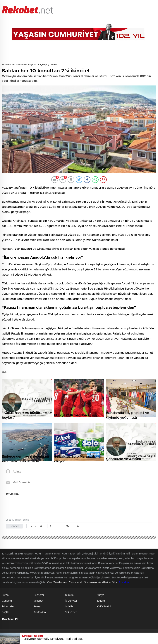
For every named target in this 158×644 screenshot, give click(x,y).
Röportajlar (8, 607)
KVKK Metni (104, 607)
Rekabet (38, 601)
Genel (54, 65)
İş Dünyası (71, 601)
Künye (100, 595)
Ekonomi (39, 595)
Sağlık (5, 612)
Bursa (5, 595)
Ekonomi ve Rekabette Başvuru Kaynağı (24, 65)
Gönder (14, 526)
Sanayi (37, 607)
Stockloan (124, 582)
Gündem (7, 601)
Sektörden (40, 612)
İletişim (101, 601)
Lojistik (69, 607)
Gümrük (70, 595)
